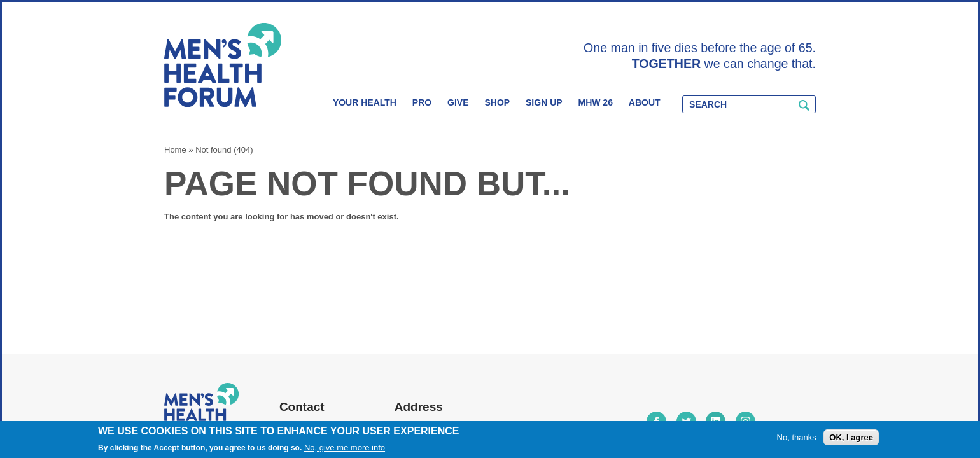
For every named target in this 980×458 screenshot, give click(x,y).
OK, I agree (851, 437)
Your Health (365, 102)
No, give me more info (345, 448)
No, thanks (797, 437)
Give (458, 102)
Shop (497, 102)
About (645, 102)
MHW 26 (595, 102)
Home (175, 150)
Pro (422, 102)
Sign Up (544, 102)
